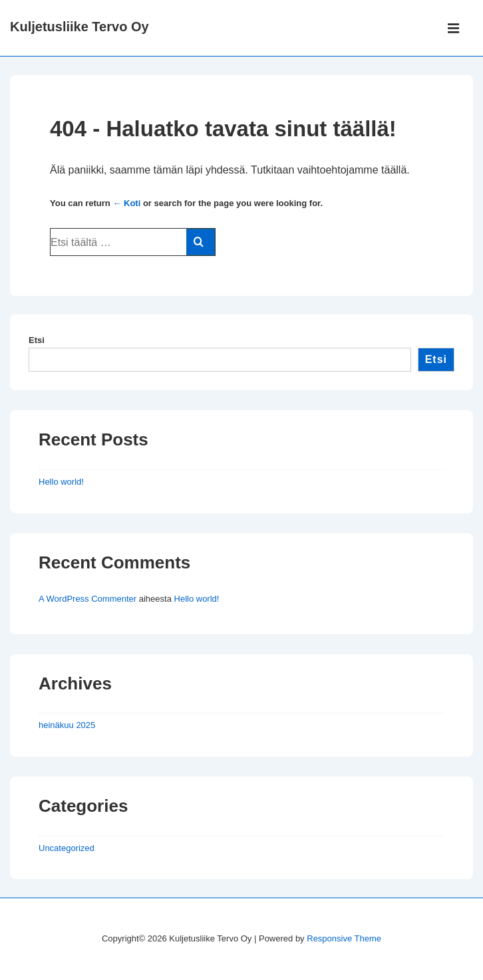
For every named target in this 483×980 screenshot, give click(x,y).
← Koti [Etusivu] (126, 203)
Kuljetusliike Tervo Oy (80, 27)
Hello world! (61, 482)
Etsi (37, 340)
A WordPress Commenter (87, 599)
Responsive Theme (344, 938)
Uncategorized (67, 848)
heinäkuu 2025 (67, 725)
